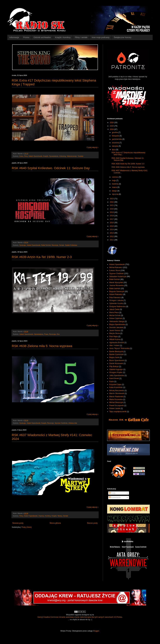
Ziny (58, 334)
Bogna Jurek (114, 357)
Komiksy (48, 516)
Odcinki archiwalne (42, 37)
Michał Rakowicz (116, 267)
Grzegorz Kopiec (116, 372)
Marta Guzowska (116, 399)
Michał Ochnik (115, 315)
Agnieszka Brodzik (117, 343)
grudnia (115, 132)
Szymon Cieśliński (61, 423)
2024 (112, 129)
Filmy (26, 156)
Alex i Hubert (114, 345)
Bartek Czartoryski (117, 354)
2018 (112, 216)
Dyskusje (23, 245)
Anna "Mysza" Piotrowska (119, 348)
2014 (112, 230)
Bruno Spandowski (117, 360)
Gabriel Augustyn (116, 369)
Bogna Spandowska (117, 324)
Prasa (46, 334)
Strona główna (55, 523)
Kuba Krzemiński (116, 387)
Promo (26, 37)
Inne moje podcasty (100, 37)
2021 (112, 205)
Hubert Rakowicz (116, 294)
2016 (112, 223)
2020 (112, 209)
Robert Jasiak (115, 408)
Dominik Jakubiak (116, 328)
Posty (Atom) (26, 527)
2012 (112, 236)
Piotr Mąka (114, 336)
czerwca (115, 177)
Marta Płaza (114, 313)
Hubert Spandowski (35, 156)
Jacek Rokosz (115, 330)
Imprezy (41, 516)
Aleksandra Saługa (117, 321)
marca (115, 187)
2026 (112, 123)
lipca (114, 150)
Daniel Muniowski (116, 363)
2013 (112, 233)
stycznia (115, 194)
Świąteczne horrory (123, 37)
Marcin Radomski (116, 397)
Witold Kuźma (115, 339)
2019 (112, 212)
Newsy (60, 516)
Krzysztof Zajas (115, 384)
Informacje (14, 37)
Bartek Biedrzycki (116, 352)
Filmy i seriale (81, 37)
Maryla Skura (115, 333)
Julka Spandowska (117, 375)
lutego (115, 191)
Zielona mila (73, 423)
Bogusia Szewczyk (117, 291)
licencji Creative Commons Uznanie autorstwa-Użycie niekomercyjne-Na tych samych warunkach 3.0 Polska (80, 617)
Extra (21, 156)
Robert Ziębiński (116, 318)
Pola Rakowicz (115, 298)
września (116, 143)
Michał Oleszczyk (116, 402)
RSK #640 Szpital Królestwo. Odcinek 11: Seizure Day (51, 168)
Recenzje (55, 245)
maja (114, 181)
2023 (112, 199)
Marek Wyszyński (116, 282)
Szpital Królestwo (71, 245)
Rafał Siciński (46, 245)
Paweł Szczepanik (116, 405)
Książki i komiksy (63, 37)
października (117, 139)
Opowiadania (54, 156)
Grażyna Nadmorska (117, 306)
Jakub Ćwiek (114, 309)
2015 (112, 226)
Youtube (81, 156)
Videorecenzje (72, 156)
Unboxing (63, 156)
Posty (112, 493)
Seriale (62, 245)
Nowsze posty (18, 523)
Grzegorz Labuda (116, 300)
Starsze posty (92, 523)
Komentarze (115, 497)
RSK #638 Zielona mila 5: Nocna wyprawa (42, 346)
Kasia (112, 382)
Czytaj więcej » (92, 147)
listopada (116, 136)
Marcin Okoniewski (117, 393)
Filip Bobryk (114, 367)
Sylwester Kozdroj (116, 303)
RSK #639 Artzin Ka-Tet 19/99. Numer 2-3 (42, 257)
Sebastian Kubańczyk (118, 276)
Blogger (96, 631)
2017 (112, 219)
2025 (112, 126)
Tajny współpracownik (118, 412)
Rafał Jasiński (115, 289)
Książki (46, 156)
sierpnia (115, 146)
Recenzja (52, 334)
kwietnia (115, 184)
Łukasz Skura (115, 270)
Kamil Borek (114, 378)
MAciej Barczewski (117, 390)
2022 (112, 202)
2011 (112, 240)
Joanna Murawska (116, 285)
